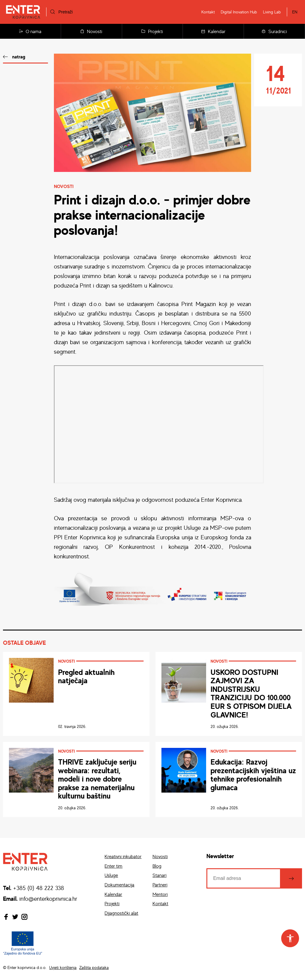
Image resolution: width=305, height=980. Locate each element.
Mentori (160, 894)
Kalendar (213, 31)
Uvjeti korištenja (63, 967)
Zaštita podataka (94, 967)
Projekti (152, 31)
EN (295, 12)
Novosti (91, 31)
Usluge (111, 875)
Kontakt (208, 12)
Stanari (159, 875)
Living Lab (272, 12)
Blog (157, 866)
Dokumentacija (119, 885)
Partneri (160, 885)
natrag (19, 57)
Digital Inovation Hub (239, 12)
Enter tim (113, 866)
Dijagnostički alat (121, 913)
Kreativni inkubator (123, 856)
